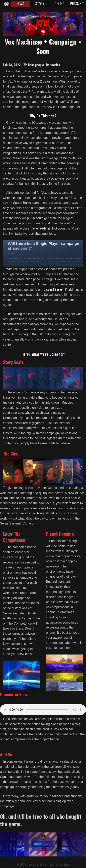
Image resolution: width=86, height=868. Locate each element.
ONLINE (59, 4)
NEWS (20, 4)
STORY (40, 4)
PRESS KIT (77, 4)
